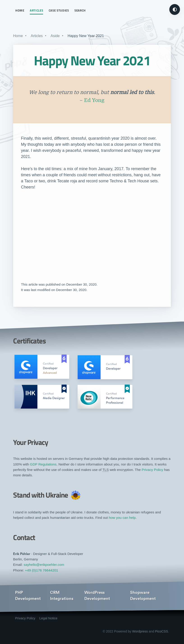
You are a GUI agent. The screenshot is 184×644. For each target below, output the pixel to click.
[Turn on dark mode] (175, 9)
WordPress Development (97, 595)
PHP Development (28, 595)
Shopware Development (143, 595)
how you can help (122, 518)
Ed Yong (94, 100)
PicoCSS (161, 631)
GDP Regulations (43, 464)
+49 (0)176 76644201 (42, 570)
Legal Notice (48, 618)
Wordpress (140, 631)
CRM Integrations (62, 595)
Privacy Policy (152, 470)
